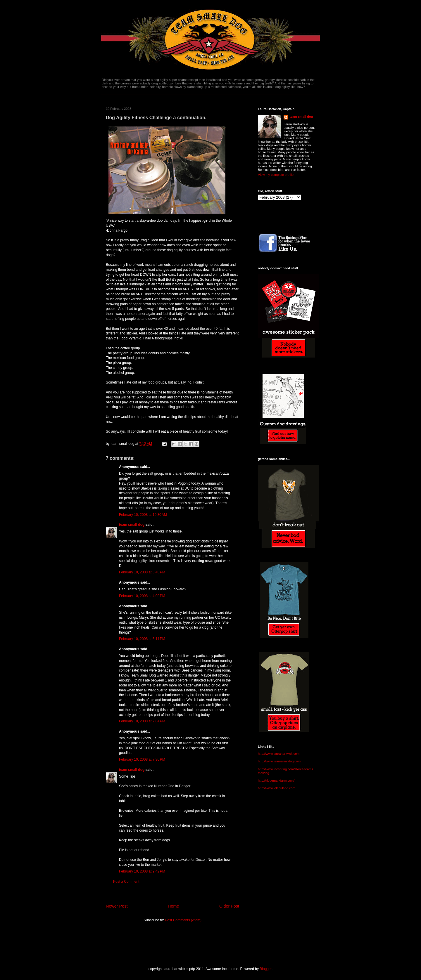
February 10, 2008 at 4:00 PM (142, 596)
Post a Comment (126, 882)
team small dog (132, 525)
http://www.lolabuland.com (277, 788)
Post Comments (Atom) (183, 920)
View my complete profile (276, 175)
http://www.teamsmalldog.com (279, 761)
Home (173, 906)
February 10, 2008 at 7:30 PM (142, 759)
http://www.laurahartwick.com (279, 754)
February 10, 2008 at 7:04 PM (142, 721)
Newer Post (117, 906)
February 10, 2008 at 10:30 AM (143, 515)
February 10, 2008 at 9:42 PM (142, 871)
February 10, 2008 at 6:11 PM (142, 639)
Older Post (229, 906)
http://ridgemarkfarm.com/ (276, 780)
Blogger (266, 969)
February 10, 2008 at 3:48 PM (142, 572)
